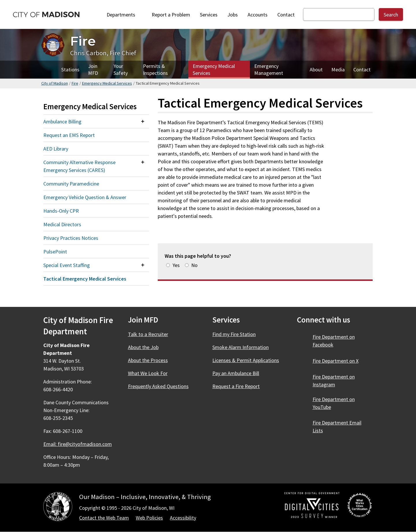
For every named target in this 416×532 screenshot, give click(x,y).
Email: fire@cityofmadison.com (78, 444)
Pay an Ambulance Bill (236, 373)
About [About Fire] (316, 69)
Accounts (258, 15)
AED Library (56, 149)
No (194, 265)
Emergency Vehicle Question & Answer (85, 197)
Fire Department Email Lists (337, 427)
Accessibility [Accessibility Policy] (183, 518)
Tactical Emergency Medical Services (85, 279)
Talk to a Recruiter (148, 334)
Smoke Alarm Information (240, 347)
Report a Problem (171, 15)
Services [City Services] (209, 15)
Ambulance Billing (62, 122)
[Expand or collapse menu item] (143, 121)
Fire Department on (334, 341)
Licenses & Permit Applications (246, 360)
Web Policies (149, 518)
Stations (70, 69)
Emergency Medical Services (214, 69)
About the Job (143, 347)
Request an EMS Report (69, 135)
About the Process (148, 360)
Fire (75, 83)
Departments (124, 15)
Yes (176, 265)
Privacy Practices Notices (71, 238)
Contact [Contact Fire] (362, 69)
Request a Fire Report (236, 386)
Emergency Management (269, 69)
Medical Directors (62, 224)
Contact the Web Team (104, 518)
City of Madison (55, 83)
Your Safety (121, 69)
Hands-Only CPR (61, 211)
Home (49, 70)
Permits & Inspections (155, 69)
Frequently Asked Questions (158, 386)
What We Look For (148, 373)
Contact (286, 15)
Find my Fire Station (234, 334)
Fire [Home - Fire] (83, 41)
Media (338, 69)
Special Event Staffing (67, 265)
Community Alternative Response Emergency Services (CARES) (79, 166)
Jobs (233, 15)
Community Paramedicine (71, 184)
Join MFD (93, 69)
